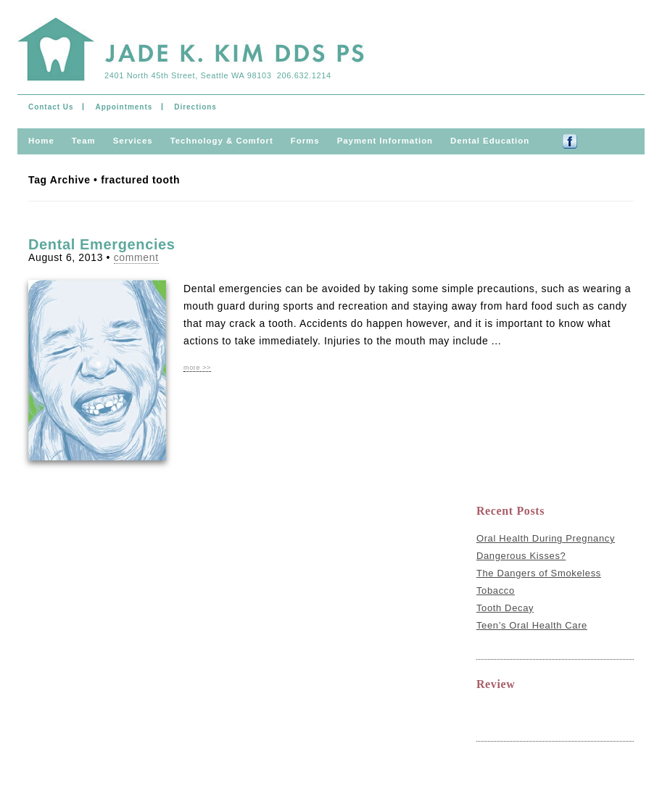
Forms (305, 141)
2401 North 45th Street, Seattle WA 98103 (188, 75)
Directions (195, 107)
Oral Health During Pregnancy (546, 538)
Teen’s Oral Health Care (532, 625)
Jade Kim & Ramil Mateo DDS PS (191, 52)
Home (41, 141)
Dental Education (490, 141)
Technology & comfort (222, 141)
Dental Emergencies (102, 244)
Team (84, 141)
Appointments (124, 107)
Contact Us (51, 107)
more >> (197, 368)
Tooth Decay (505, 608)
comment (136, 257)
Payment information (385, 141)
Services (133, 141)
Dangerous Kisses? (521, 556)
